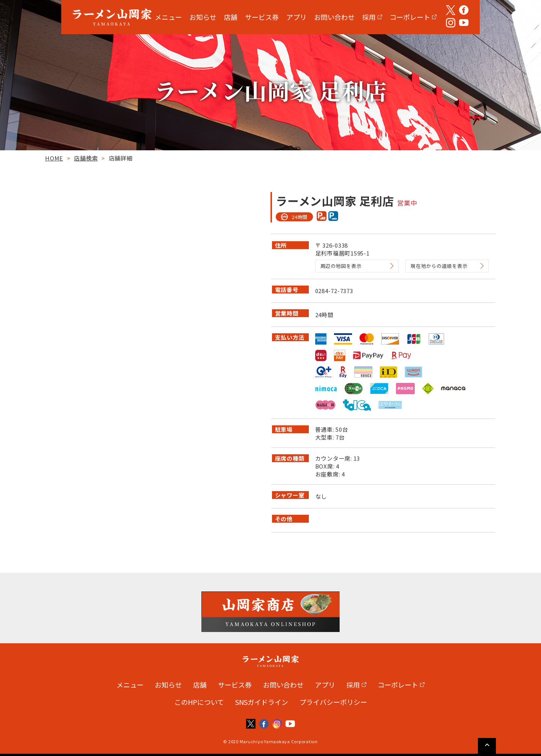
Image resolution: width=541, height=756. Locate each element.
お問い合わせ (334, 17)
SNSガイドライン (262, 702)
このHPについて (199, 702)
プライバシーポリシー (333, 702)
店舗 (231, 17)
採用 (369, 17)
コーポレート (410, 17)
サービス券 (262, 17)
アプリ (296, 17)
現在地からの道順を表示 (439, 266)
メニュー (168, 17)
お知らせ (203, 17)
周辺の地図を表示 (341, 266)
